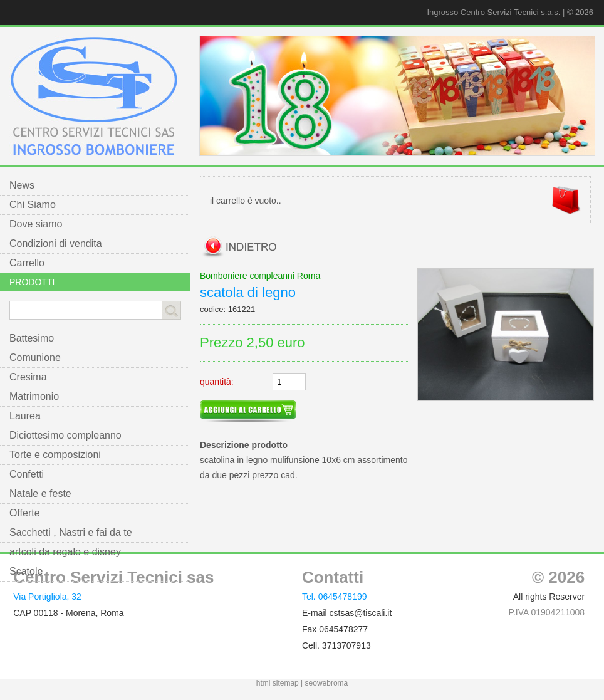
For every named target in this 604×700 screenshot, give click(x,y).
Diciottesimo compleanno (65, 435)
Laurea (25, 416)
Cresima (28, 377)
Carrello (27, 263)
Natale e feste (40, 494)
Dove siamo (36, 224)
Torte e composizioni (55, 455)
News (22, 185)
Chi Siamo (33, 205)
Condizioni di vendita (56, 243)
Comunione (35, 358)
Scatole (26, 571)
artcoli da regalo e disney (65, 552)
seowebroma (327, 683)
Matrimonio (34, 396)
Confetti (27, 474)
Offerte (25, 513)
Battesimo (32, 338)
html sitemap (278, 683)
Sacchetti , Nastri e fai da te (71, 532)
